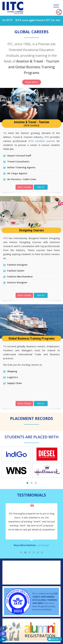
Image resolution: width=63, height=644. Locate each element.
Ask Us (41, 187)
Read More (32, 82)
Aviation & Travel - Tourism (31, 124)
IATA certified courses (42, 141)
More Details (24, 187)
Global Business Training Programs (32, 338)
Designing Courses (31, 230)
